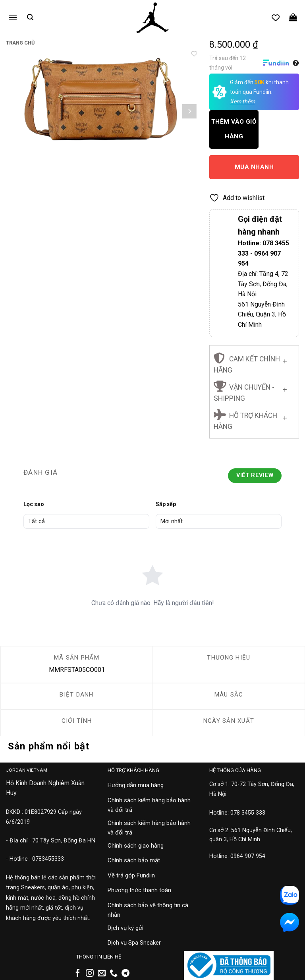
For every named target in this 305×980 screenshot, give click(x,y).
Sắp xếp (166, 504)
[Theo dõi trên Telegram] (125, 974)
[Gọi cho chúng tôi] (114, 974)
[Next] (189, 111)
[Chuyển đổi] (285, 360)
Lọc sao (34, 504)
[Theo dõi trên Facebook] (78, 974)
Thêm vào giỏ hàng (234, 129)
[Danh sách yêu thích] (276, 17)
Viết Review (255, 475)
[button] (13, 17)
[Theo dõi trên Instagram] (90, 974)
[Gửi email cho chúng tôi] (102, 974)
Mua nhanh (254, 167)
